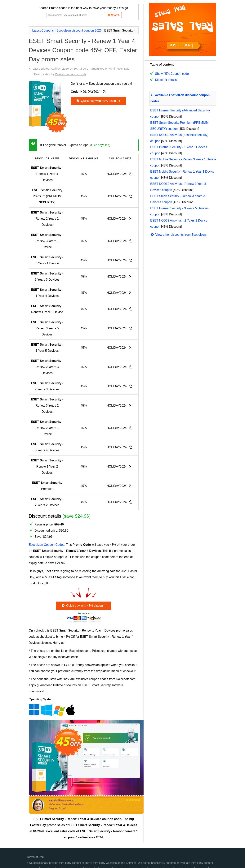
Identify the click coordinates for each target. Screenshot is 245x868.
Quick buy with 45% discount (98, 101)
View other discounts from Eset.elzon (178, 235)
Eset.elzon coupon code (71, 74)
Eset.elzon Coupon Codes (47, 545)
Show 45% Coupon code (172, 74)
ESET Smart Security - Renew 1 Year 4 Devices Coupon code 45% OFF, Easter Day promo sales (83, 50)
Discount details (166, 80)
